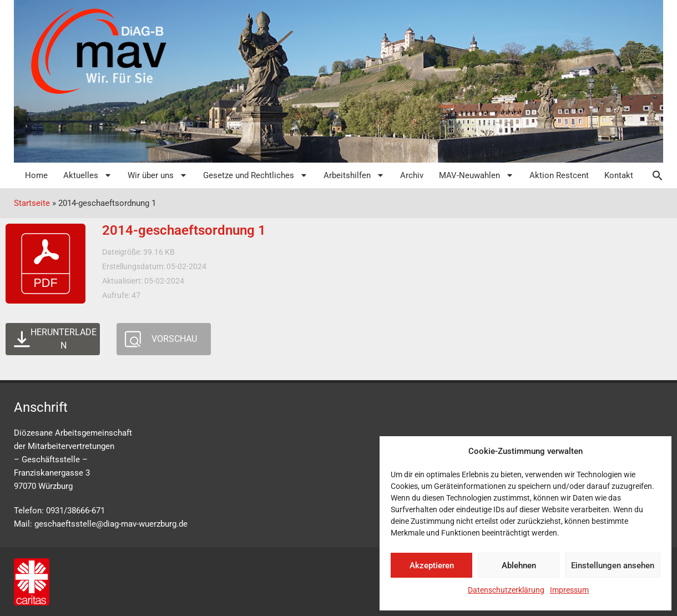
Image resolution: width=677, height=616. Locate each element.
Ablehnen (519, 565)
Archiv (412, 175)
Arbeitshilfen (354, 175)
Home (36, 175)
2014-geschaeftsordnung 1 (184, 230)
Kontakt (619, 175)
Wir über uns (158, 175)
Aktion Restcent (559, 175)
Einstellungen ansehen (613, 565)
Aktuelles (88, 175)
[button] (652, 175)
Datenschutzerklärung (506, 590)
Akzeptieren (432, 565)
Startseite (32, 203)
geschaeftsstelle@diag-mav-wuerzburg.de (111, 524)
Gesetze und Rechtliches (256, 175)
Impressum (569, 590)
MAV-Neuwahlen (476, 175)
